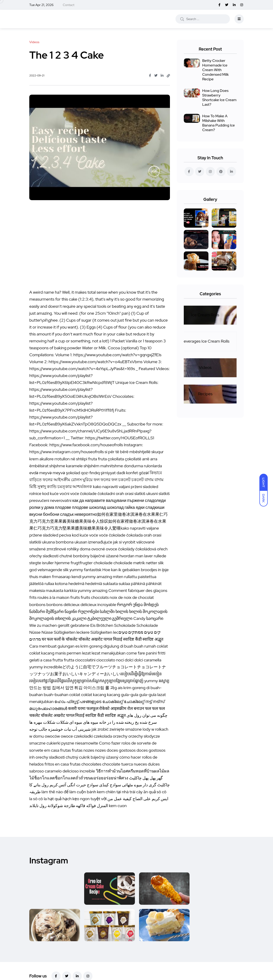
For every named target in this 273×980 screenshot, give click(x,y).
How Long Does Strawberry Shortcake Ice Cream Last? (219, 98)
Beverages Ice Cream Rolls (205, 341)
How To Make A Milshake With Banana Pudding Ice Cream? (218, 123)
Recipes (205, 394)
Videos (205, 367)
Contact (68, 5)
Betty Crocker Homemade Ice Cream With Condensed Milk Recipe (215, 70)
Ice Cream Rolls (205, 315)
